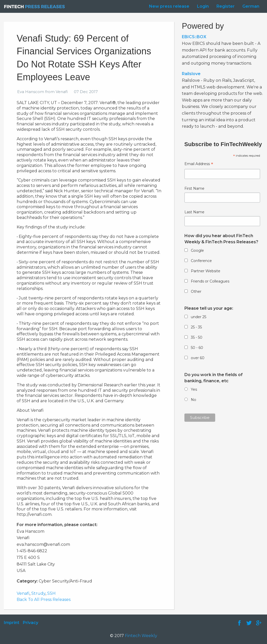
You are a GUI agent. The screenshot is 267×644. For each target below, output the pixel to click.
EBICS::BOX (194, 37)
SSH (51, 593)
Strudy (38, 593)
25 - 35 (196, 327)
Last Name (194, 212)
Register (226, 6)
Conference (201, 261)
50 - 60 (197, 348)
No (194, 400)
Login (203, 6)
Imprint (12, 623)
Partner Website (206, 271)
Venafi (23, 593)
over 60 (198, 358)
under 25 (199, 317)
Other (196, 291)
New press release (169, 6)
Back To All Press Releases (44, 600)
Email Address (199, 164)
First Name (194, 188)
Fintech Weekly (141, 636)
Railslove (191, 74)
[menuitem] (168, 6)
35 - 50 (197, 337)
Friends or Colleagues (210, 281)
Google (197, 250)
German (251, 6)
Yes (194, 389)
